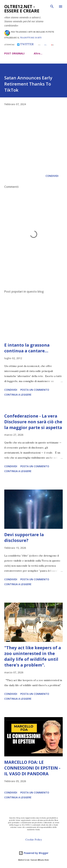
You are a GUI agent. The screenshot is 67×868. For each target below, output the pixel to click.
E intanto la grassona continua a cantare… (27, 348)
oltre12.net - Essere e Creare (22, 9)
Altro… (38, 53)
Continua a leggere (18, 395)
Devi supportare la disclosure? (24, 537)
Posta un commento (35, 390)
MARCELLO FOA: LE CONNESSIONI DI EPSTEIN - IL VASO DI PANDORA (32, 768)
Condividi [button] (52, 176)
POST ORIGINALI (14, 53)
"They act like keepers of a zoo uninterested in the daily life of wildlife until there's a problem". (33, 656)
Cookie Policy (34, 840)
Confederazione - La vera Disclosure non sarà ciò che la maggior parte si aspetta (33, 422)
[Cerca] (52, 6)
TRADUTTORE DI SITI (31, 38)
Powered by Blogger (34, 853)
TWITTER (25, 44)
